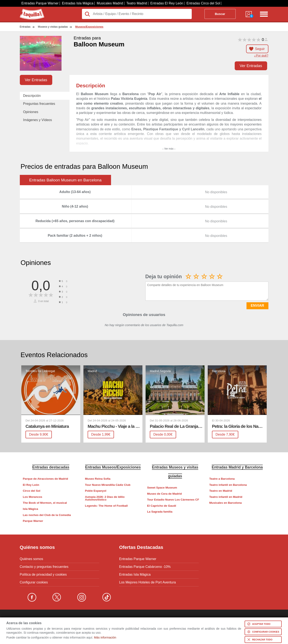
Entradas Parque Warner (40, 3)
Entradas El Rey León (167, 3)
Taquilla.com (29, 11)
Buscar (220, 14)
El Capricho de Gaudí (161, 506)
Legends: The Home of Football (106, 506)
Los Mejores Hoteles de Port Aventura (148, 582)
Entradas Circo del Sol (203, 3)
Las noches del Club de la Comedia (47, 515)
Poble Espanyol (96, 491)
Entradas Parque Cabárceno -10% (145, 567)
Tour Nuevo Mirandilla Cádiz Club (108, 485)
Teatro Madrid (137, 3)
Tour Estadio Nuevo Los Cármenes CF (173, 500)
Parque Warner (33, 521)
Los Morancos (32, 497)
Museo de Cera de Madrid (164, 494)
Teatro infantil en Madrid (226, 497)
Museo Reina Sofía (98, 479)
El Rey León (31, 485)
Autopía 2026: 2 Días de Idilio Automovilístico (105, 498)
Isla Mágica (30, 509)
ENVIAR (257, 306)
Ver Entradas (251, 66)
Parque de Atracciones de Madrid (45, 479)
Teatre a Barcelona (222, 479)
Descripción (32, 96)
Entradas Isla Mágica (78, 3)
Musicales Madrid (110, 3)
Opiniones (31, 112)
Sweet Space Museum (162, 488)
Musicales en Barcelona (225, 503)
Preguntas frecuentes (39, 104)
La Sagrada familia (160, 512)
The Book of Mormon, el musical (45, 503)
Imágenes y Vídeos (38, 120)
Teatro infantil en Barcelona (228, 485)
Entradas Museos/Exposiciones (113, 467)
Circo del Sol (31, 491)
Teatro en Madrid (221, 491)
